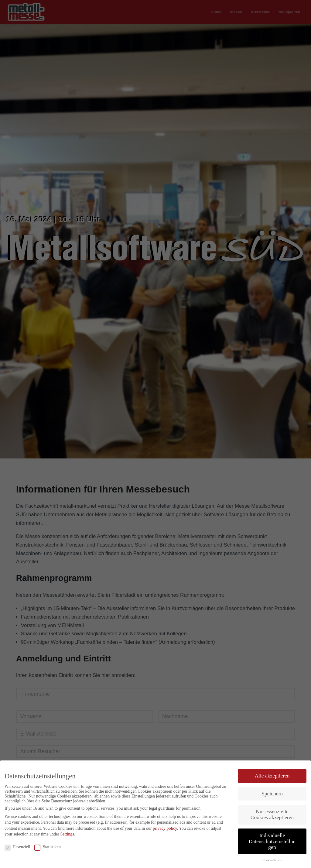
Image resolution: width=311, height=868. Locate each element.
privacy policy (165, 828)
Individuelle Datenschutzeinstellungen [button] (272, 841)
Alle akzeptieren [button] (272, 776)
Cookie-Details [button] (272, 860)
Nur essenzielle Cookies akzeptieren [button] (272, 815)
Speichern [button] (272, 794)
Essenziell (17, 847)
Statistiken (48, 847)
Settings (67, 834)
